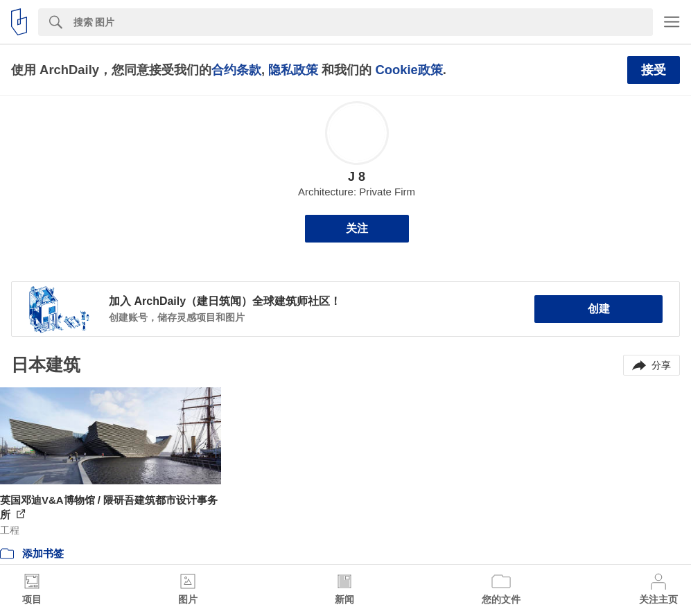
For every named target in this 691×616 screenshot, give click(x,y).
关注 (357, 228)
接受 (654, 70)
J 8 (357, 177)
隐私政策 (293, 70)
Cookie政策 (409, 70)
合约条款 (236, 70)
